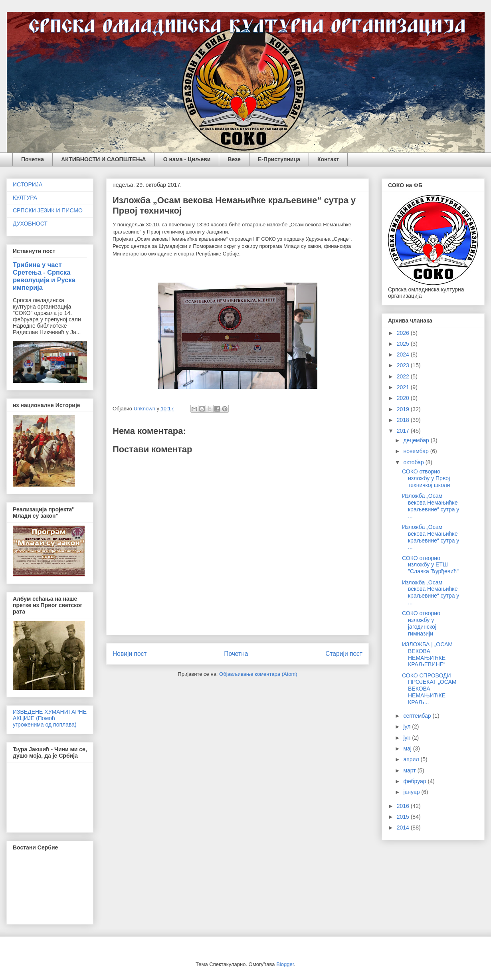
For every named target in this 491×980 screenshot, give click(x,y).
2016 (404, 806)
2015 (404, 817)
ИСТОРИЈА (28, 184)
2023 (404, 365)
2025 (404, 344)
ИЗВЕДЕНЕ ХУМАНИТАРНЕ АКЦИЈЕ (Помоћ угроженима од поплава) (50, 718)
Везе (234, 159)
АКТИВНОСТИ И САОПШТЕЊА (104, 159)
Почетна (33, 159)
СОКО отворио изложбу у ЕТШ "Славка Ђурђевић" (430, 565)
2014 (404, 828)
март (410, 770)
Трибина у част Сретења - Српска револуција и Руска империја (44, 276)
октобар (414, 462)
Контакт (328, 159)
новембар (417, 451)
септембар (418, 716)
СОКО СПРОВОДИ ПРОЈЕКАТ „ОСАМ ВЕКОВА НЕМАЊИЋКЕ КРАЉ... (429, 689)
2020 (404, 398)
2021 (404, 387)
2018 (404, 420)
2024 (404, 354)
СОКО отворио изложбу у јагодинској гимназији (421, 623)
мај (408, 748)
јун (408, 738)
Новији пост (130, 654)
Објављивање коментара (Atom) (258, 674)
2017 (404, 431)
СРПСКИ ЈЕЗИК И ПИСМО (48, 210)
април (412, 759)
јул (408, 727)
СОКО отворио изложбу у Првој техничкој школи (426, 478)
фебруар (415, 781)
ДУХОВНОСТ (30, 224)
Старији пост (344, 654)
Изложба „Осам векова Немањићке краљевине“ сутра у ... (431, 506)
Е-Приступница (279, 159)
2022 (404, 376)
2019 (404, 409)
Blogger (285, 964)
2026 (404, 333)
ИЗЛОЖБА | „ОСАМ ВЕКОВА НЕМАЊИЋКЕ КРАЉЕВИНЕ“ (427, 654)
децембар (417, 440)
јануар (412, 792)
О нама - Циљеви (187, 159)
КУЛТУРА (25, 198)
